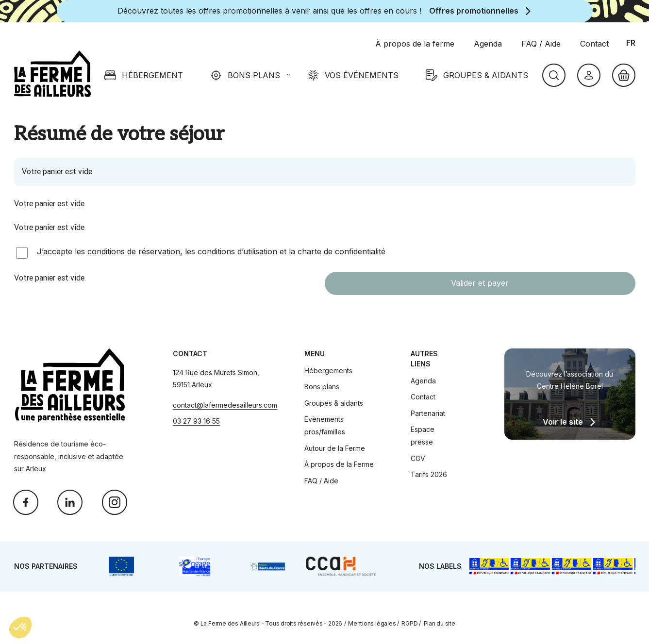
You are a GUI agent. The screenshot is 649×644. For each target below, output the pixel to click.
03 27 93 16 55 (196, 421)
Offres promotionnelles (474, 11)
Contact (423, 397)
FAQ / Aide (321, 481)
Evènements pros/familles (325, 425)
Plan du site (440, 623)
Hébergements (328, 371)
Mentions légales (372, 623)
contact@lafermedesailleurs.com (225, 405)
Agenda (423, 381)
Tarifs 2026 (429, 474)
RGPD (409, 623)
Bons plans (322, 387)
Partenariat (428, 413)
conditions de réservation (134, 251)
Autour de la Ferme (335, 448)
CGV (418, 458)
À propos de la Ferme (339, 464)
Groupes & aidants (334, 403)
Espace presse (423, 436)
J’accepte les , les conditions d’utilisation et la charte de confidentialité (211, 251)
